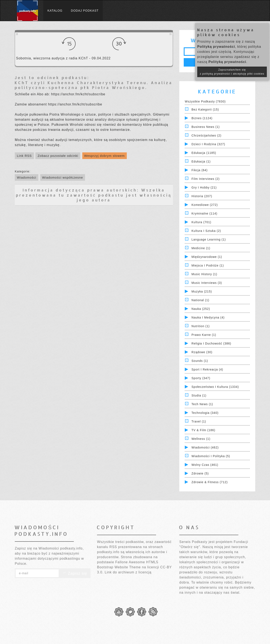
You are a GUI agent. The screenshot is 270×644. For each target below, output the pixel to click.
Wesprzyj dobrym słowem (105, 156)
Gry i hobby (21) (204, 187)
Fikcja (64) (200, 170)
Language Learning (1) (209, 239)
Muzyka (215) (202, 291)
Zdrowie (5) (200, 473)
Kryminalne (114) (205, 213)
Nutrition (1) (201, 326)
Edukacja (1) (201, 161)
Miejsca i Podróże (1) (208, 265)
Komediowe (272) (205, 205)
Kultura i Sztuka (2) (206, 231)
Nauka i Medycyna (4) (208, 317)
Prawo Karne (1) (204, 335)
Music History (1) (204, 274)
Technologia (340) (205, 413)
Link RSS (24, 156)
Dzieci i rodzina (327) (208, 144)
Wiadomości (27, 177)
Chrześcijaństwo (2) (207, 135)
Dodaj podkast (85, 11)
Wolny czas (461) (205, 465)
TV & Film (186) (203, 430)
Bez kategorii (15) (205, 109)
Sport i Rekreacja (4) (207, 369)
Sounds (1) (200, 361)
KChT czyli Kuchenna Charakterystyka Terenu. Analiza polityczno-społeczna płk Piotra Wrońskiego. (94, 85)
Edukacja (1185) (204, 153)
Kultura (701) (201, 222)
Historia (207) (202, 196)
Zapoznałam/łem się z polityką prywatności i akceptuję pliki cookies (232, 72)
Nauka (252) (201, 309)
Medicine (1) (201, 248)
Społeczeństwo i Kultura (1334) (215, 387)
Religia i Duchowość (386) (211, 343)
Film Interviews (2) (206, 179)
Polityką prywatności (216, 47)
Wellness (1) (201, 439)
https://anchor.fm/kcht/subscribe (78, 94)
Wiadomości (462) (205, 447)
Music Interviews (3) (207, 283)
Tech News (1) (202, 404)
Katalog (55, 11)
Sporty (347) (201, 378)
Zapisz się (75, 573)
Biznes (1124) (202, 118)
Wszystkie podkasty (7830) (205, 101)
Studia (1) (199, 395)
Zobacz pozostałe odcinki (58, 156)
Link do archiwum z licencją (128, 572)
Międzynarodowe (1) (207, 257)
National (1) (200, 300)
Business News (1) (206, 127)
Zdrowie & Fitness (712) (210, 482)
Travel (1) (199, 421)
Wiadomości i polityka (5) (211, 456)
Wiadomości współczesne (63, 177)
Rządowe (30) (202, 352)
